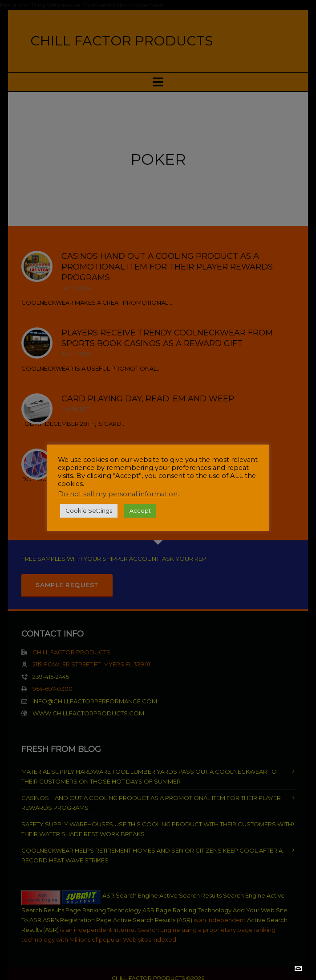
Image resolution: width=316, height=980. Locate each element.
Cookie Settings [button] (89, 510)
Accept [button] (140, 510)
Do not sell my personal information (118, 494)
